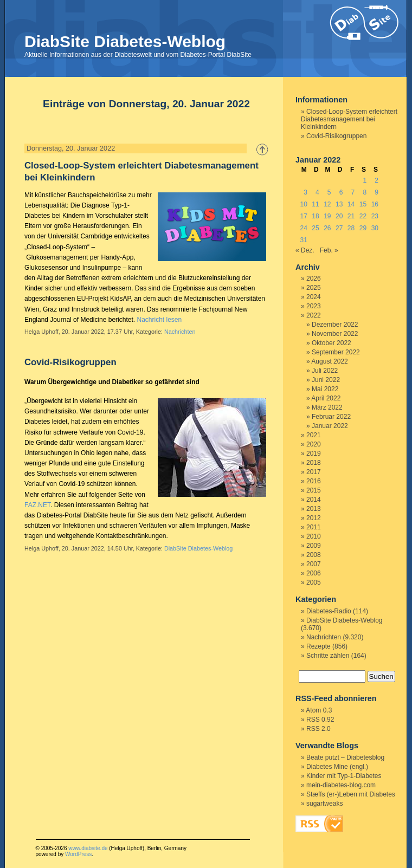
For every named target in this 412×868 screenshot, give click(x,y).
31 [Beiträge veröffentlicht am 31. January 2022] (303, 240)
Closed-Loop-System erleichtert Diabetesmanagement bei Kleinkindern (349, 119)
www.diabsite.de (88, 848)
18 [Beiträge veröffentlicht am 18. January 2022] (315, 216)
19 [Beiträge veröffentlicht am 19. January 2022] (327, 216)
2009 (314, 546)
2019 (314, 454)
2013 (314, 509)
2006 (314, 573)
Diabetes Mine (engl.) (337, 767)
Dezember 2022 (335, 325)
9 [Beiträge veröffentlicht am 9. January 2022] (376, 192)
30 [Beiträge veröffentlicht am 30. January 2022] (375, 228)
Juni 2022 (326, 380)
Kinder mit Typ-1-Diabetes (344, 776)
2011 (314, 527)
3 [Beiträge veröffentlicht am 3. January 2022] (305, 192)
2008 (314, 555)
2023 (314, 306)
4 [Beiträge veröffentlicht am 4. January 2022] (317, 192)
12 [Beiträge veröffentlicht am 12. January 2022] (327, 204)
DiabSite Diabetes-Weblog (125, 41)
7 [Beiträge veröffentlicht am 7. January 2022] (353, 192)
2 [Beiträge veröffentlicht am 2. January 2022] (376, 180)
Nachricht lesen (159, 320)
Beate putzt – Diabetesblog (345, 757)
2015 (314, 490)
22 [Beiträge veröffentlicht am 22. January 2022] (363, 216)
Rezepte (318, 646)
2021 (314, 435)
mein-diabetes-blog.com (341, 785)
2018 (314, 463)
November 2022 (335, 334)
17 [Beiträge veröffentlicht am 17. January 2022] (303, 216)
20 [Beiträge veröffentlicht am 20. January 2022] (339, 216)
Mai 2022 (325, 389)
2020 (314, 444)
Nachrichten (180, 332)
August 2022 (329, 361)
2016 (314, 481)
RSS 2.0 (318, 729)
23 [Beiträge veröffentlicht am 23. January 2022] (375, 216)
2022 (314, 315)
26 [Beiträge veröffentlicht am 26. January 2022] (327, 228)
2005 (314, 582)
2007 (314, 564)
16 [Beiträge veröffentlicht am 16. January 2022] (375, 204)
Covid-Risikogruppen (70, 362)
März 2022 (327, 407)
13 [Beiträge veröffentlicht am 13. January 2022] (339, 204)
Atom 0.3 (319, 710)
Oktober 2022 (331, 343)
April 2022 (326, 398)
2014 (314, 500)
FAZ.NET (37, 505)
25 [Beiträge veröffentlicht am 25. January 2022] (315, 228)
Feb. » (329, 250)
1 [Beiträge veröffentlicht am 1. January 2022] (365, 180)
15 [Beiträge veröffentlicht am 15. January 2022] (363, 204)
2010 (314, 536)
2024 (314, 297)
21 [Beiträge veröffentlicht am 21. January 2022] (351, 216)
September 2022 (336, 352)
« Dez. (305, 250)
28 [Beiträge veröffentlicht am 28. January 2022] (351, 228)
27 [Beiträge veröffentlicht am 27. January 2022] (339, 228)
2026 (314, 278)
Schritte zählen (328, 656)
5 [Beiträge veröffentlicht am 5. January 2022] (329, 192)
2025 (314, 288)
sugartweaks (324, 804)
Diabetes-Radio (329, 611)
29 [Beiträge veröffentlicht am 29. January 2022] (363, 228)
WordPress (78, 854)
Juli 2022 (325, 371)
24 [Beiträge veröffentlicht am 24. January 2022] (303, 228)
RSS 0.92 (320, 720)
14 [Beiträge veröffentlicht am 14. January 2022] (351, 204)
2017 (314, 472)
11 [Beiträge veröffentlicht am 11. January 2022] (315, 204)
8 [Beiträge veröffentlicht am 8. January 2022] (365, 192)
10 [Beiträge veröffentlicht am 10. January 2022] (303, 204)
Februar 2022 (331, 417)
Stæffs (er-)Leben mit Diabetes (351, 794)
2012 (314, 518)
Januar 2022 (330, 426)
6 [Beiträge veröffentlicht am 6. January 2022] (341, 192)
